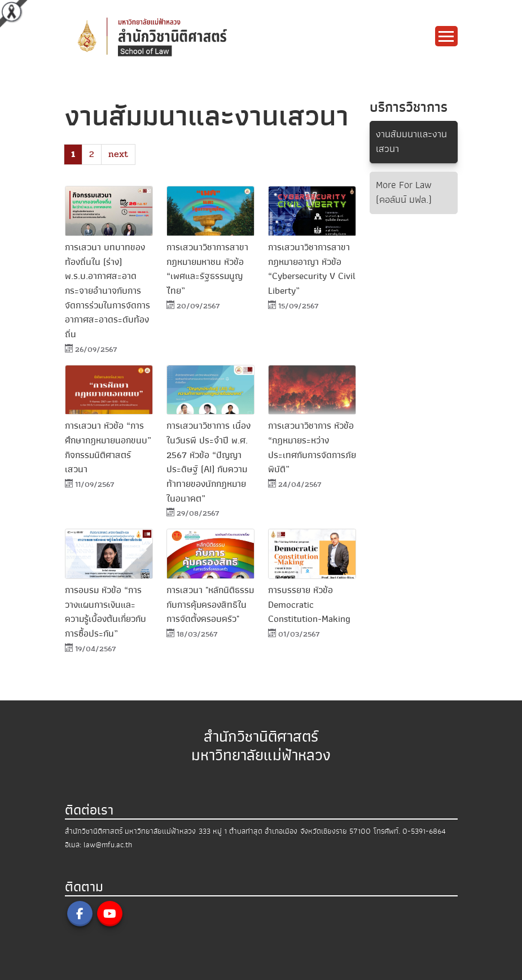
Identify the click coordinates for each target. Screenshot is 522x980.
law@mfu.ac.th (108, 845)
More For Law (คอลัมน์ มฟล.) (404, 192)
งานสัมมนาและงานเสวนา (411, 141)
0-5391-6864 (424, 831)
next (118, 154)
